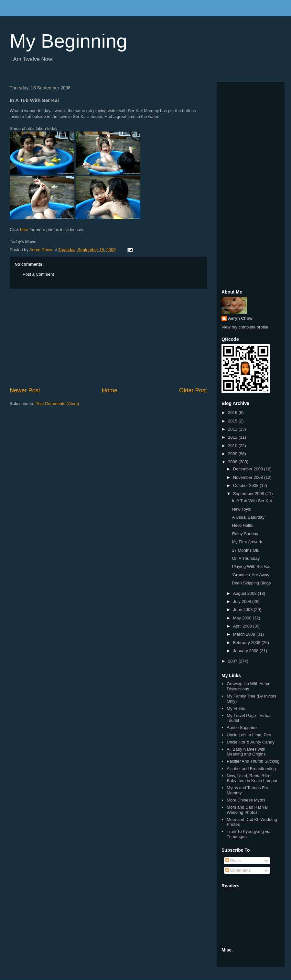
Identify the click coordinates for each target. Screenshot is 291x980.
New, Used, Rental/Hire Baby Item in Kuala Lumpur (252, 778)
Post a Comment (38, 274)
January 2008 (246, 651)
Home (110, 390)
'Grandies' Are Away (250, 575)
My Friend (236, 708)
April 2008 (243, 626)
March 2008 (245, 634)
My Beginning (69, 41)
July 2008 (243, 601)
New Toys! (242, 509)
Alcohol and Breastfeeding (251, 769)
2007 (233, 661)
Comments (238, 870)
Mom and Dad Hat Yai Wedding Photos (247, 810)
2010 (233, 446)
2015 (233, 421)
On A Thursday (246, 558)
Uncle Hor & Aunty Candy (250, 742)
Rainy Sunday (245, 534)
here (24, 230)
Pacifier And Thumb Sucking (253, 761)
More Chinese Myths (246, 800)
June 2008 (243, 610)
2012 (233, 429)
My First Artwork (247, 542)
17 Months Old (246, 550)
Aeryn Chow (240, 318)
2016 (233, 413)
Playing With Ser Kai (251, 566)
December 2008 (249, 469)
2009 (233, 454)
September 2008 (249, 494)
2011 (233, 437)
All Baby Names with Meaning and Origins (246, 752)
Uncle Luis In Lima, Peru (250, 735)
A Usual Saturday (248, 517)
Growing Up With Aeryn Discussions (248, 686)
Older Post (193, 390)
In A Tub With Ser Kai (252, 501)
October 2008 (246, 485)
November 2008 (249, 477)
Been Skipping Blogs (251, 583)
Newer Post (25, 390)
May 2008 (243, 618)
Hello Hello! (242, 525)
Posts (233, 861)
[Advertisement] (108, 338)
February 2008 (247, 643)
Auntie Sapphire (242, 727)
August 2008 (246, 593)
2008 (233, 462)
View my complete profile (245, 327)
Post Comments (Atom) (57, 404)
